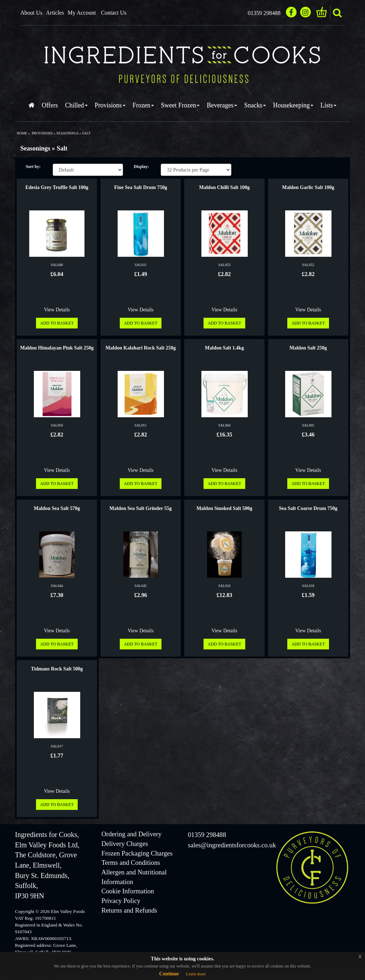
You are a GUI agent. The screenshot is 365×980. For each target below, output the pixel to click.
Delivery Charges (125, 844)
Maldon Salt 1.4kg (224, 348)
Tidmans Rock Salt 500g (57, 669)
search (337, 13)
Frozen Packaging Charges (137, 853)
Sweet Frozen (180, 105)
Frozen (143, 105)
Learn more (196, 974)
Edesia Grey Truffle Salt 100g (57, 187)
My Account (82, 13)
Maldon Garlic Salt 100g (308, 187)
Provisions (110, 105)
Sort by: (33, 167)
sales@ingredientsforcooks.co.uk (232, 845)
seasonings (67, 133)
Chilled (76, 105)
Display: (141, 167)
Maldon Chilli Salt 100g (225, 187)
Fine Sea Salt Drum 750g (141, 187)
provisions (42, 133)
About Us (31, 13)
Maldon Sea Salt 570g (57, 508)
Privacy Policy (121, 901)
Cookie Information (128, 891)
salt (86, 133)
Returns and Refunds (129, 910)
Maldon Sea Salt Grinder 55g (141, 508)
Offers (50, 105)
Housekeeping (293, 105)
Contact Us (114, 13)
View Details (57, 310)
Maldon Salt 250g (308, 348)
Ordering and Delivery (132, 834)
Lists (328, 105)
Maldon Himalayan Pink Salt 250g (57, 348)
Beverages (222, 105)
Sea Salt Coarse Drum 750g (308, 508)
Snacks (255, 105)
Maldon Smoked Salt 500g (224, 508)
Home (22, 133)
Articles (55, 13)
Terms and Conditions (131, 862)
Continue (169, 974)
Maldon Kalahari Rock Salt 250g (141, 348)
